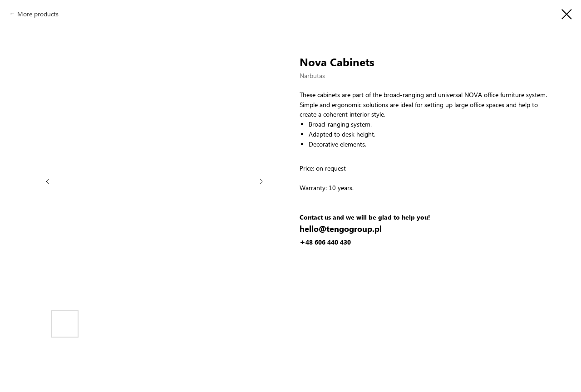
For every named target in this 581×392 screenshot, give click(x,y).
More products (38, 14)
